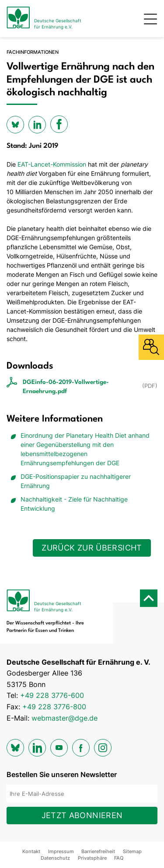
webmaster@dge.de (65, 718)
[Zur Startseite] (44, 19)
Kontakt (31, 851)
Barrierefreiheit (98, 851)
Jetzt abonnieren (82, 815)
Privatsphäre (92, 858)
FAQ (119, 858)
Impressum (61, 851)
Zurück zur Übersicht (92, 548)
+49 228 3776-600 (52, 695)
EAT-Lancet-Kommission (52, 164)
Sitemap (132, 851)
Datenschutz (55, 858)
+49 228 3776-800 (54, 707)
